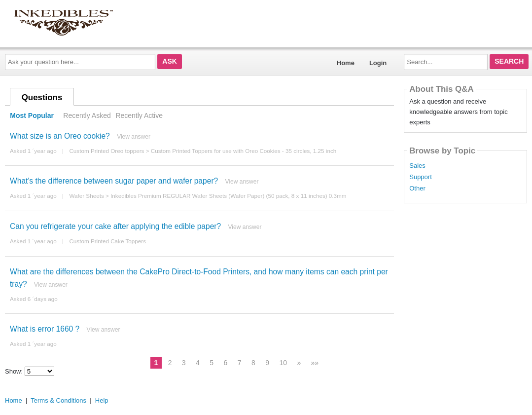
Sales (417, 166)
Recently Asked (87, 115)
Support (421, 177)
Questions (42, 97)
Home (346, 63)
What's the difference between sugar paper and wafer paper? (114, 181)
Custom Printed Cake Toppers (107, 241)
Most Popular (32, 115)
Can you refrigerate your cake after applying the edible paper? (115, 226)
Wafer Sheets (86, 196)
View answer (134, 137)
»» (315, 363)
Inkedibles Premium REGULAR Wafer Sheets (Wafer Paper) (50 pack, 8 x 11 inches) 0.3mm (229, 196)
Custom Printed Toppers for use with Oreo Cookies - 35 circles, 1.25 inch (244, 151)
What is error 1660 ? (45, 329)
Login (378, 63)
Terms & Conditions (58, 400)
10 (283, 363)
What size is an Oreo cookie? (60, 136)
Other (417, 189)
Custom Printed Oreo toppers (106, 151)
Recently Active (139, 115)
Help (102, 400)
